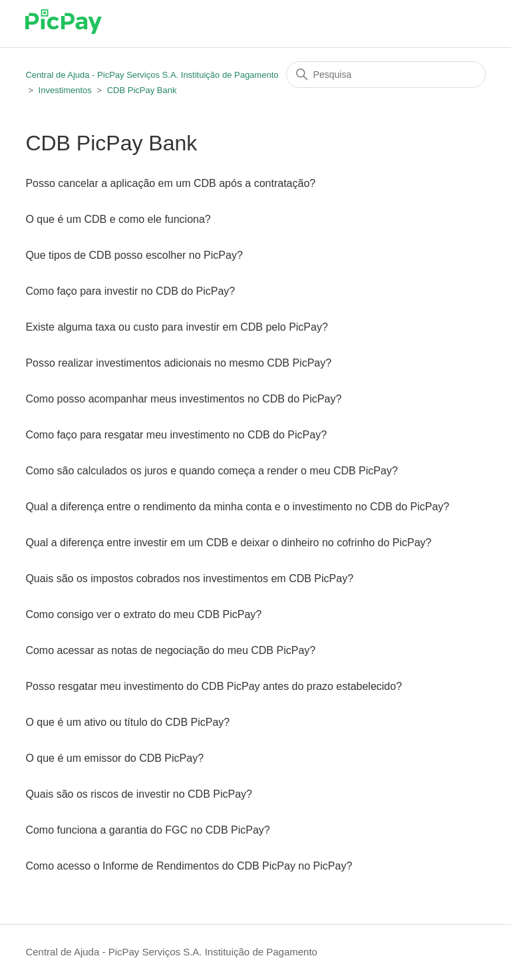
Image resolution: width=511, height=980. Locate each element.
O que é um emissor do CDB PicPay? (114, 758)
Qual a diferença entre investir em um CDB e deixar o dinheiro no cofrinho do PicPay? (228, 543)
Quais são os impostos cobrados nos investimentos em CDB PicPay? (189, 578)
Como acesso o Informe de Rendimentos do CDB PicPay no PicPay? (189, 866)
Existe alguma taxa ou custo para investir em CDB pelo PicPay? (176, 327)
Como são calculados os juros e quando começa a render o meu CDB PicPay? (211, 471)
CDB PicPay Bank (142, 90)
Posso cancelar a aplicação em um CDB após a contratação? (170, 183)
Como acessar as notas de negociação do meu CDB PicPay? (170, 650)
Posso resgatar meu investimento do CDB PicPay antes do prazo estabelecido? (214, 686)
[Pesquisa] (386, 75)
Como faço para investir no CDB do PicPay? (130, 291)
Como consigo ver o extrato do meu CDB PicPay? (143, 614)
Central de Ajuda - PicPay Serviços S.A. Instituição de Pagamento (152, 75)
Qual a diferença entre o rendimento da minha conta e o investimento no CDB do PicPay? (237, 507)
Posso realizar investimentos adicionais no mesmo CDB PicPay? (178, 363)
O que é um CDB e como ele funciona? (118, 219)
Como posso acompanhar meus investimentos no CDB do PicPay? (183, 399)
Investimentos (65, 90)
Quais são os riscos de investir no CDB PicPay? (139, 794)
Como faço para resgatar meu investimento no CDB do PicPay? (176, 435)
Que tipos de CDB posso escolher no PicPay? (134, 255)
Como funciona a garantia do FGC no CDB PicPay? (147, 830)
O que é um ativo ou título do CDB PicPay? (127, 722)
